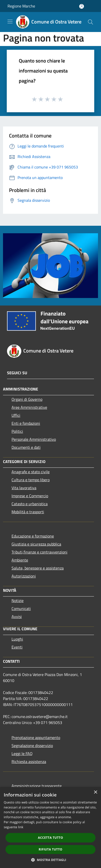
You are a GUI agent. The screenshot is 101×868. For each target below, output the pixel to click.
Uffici (16, 415)
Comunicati (21, 608)
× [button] (95, 792)
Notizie (18, 600)
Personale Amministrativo (34, 439)
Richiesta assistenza (29, 761)
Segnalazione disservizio (32, 745)
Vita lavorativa (24, 488)
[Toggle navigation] (10, 21)
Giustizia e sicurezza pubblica (36, 544)
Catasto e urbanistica (30, 504)
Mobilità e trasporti (28, 512)
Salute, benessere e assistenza (38, 568)
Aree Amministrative (29, 407)
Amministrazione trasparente (37, 786)
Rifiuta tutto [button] (50, 849)
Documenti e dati (26, 447)
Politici (17, 431)
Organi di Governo (27, 399)
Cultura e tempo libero (31, 480)
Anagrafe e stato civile (31, 472)
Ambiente (20, 560)
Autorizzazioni (24, 576)
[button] (51, 860)
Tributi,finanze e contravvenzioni (39, 552)
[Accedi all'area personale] (82, 6)
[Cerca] (90, 22)
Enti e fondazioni (26, 423)
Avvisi (17, 616)
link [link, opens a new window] (21, 827)
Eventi (17, 647)
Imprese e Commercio (30, 496)
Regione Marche (21, 6)
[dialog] (50, 827)
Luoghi (17, 639)
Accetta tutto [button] (50, 838)
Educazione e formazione (33, 536)
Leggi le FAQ (22, 753)
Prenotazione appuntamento (36, 737)
